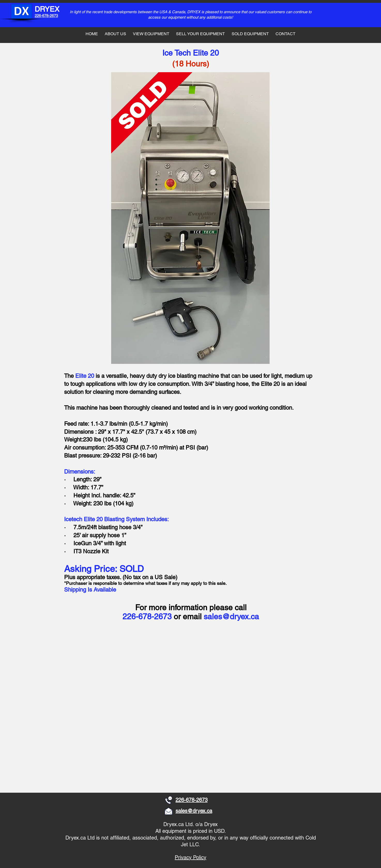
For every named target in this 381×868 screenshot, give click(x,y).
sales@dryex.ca (231, 617)
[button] (102, 667)
